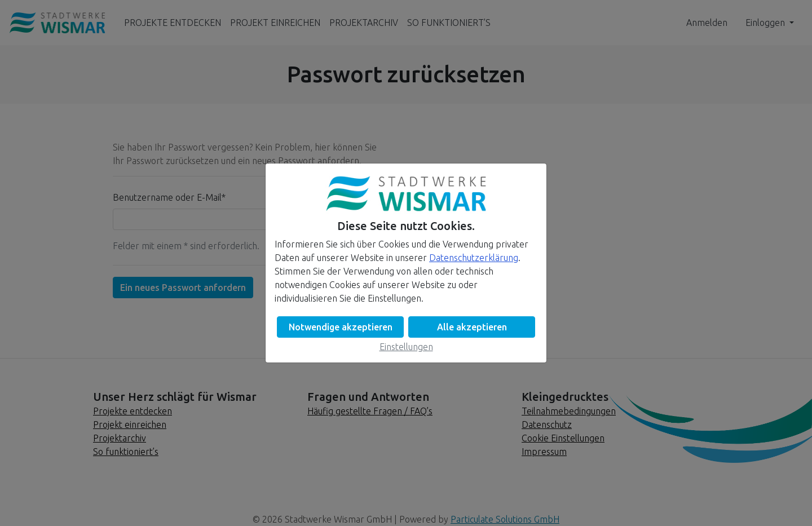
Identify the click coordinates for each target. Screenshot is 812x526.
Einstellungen (406, 347)
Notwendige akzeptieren (341, 327)
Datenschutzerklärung (474, 258)
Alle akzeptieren (472, 327)
